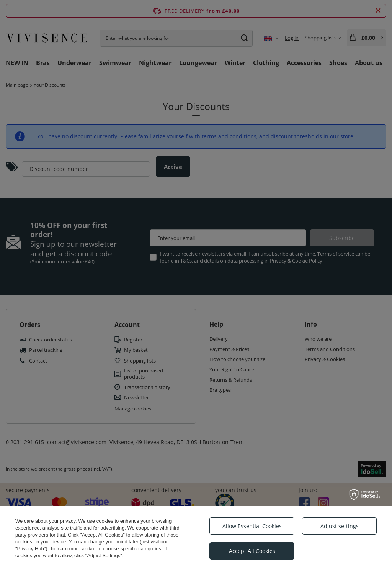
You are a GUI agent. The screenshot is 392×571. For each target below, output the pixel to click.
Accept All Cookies (252, 551)
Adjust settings (340, 526)
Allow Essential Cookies (252, 526)
